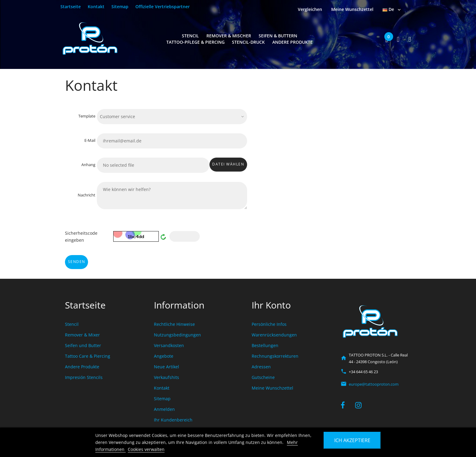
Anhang (88, 165)
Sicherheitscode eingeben (81, 237)
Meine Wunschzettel (272, 388)
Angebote (164, 356)
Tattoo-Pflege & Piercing (195, 42)
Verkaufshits (167, 377)
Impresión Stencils (84, 377)
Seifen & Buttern (278, 36)
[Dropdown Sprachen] (392, 9)
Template (87, 116)
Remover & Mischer (229, 36)
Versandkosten (169, 345)
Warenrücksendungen (274, 335)
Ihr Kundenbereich (173, 420)
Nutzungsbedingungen (177, 335)
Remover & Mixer (82, 335)
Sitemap (120, 7)
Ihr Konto (271, 305)
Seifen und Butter (83, 345)
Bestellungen (265, 345)
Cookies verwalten (146, 449)
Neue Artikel (167, 367)
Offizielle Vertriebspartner (163, 7)
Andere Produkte (292, 42)
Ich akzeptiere (352, 440)
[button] (387, 39)
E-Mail (90, 140)
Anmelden (164, 409)
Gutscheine (263, 377)
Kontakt (96, 7)
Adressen (261, 367)
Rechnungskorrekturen (275, 356)
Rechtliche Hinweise (174, 324)
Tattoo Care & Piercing (88, 356)
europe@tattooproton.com (374, 384)
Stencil (190, 36)
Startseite (71, 7)
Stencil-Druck (248, 42)
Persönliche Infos (269, 324)
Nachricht (87, 195)
